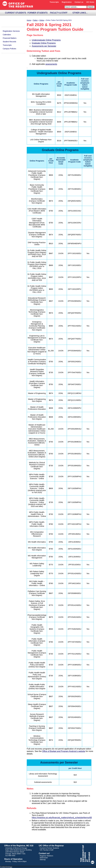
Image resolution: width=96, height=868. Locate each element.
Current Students (16, 13)
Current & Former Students (49, 848)
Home (29, 20)
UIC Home (90, 2)
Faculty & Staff (59, 13)
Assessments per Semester (44, 46)
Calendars (7, 35)
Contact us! (44, 853)
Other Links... (80, 13)
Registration (67, 2)
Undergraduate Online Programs (46, 40)
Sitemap (43, 860)
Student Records (9, 42)
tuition (35, 20)
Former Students (37, 13)
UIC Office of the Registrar (51, 846)
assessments (51, 64)
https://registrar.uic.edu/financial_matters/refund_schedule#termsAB (62, 818)
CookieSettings (6, 867)
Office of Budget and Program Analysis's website (64, 751)
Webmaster (44, 858)
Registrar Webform (46, 856)
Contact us (79, 2)
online (42, 20)
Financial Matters (10, 38)
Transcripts (54, 2)
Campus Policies (9, 49)
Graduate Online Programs (44, 43)
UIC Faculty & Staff (47, 850)
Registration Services (11, 31)
